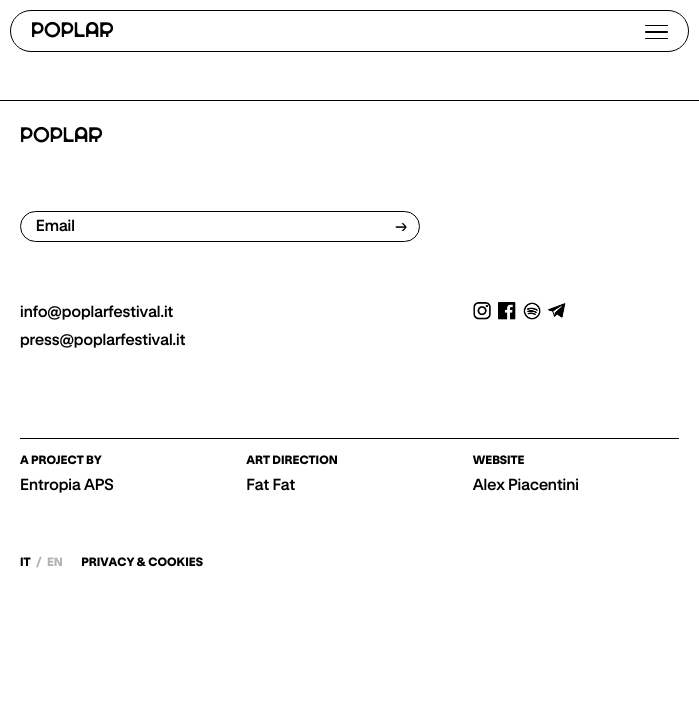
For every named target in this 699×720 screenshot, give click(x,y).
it (26, 562)
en (55, 562)
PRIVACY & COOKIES (142, 563)
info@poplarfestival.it (96, 312)
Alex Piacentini (526, 485)
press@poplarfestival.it (102, 340)
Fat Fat (270, 485)
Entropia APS (67, 485)
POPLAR (72, 31)
